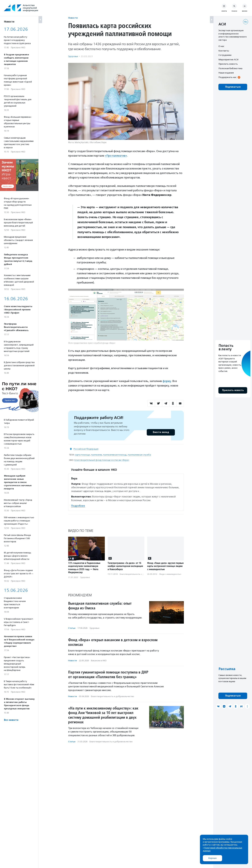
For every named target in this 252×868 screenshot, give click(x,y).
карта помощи (82, 455)
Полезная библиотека (230, 68)
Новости (73, 18)
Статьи (72, 628)
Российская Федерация (86, 449)
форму (167, 381)
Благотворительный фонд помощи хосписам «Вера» (102, 460)
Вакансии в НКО (99, 660)
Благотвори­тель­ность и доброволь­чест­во (140, 574)
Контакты (224, 51)
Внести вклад (161, 432)
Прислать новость (228, 64)
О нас (221, 46)
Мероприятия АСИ (228, 59)
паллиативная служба (139, 455)
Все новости (11, 720)
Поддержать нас (227, 77)
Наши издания (226, 73)
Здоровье (73, 56)
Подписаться (233, 87)
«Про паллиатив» (116, 156)
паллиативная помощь (115, 455)
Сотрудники (225, 55)
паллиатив (96, 455)
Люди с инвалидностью (170, 574)
